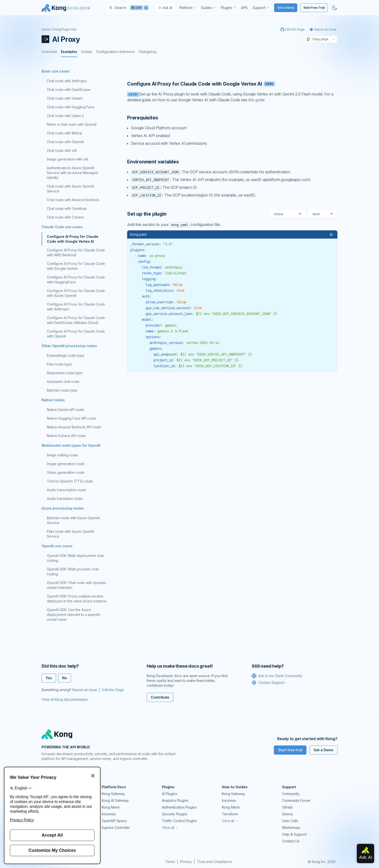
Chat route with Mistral (64, 133)
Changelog (147, 52)
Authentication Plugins (179, 807)
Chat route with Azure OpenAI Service (70, 189)
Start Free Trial (314, 8)
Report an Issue (85, 690)
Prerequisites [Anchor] (142, 118)
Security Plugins (175, 814)
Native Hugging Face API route (71, 418)
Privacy (186, 862)
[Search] (129, 8)
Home (46, 29)
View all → (170, 828)
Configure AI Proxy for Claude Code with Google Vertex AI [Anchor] (201, 84)
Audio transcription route (66, 490)
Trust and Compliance (214, 862)
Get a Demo (286, 8)
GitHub (287, 807)
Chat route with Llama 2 (65, 116)
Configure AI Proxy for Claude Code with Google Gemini (76, 266)
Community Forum (296, 800)
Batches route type (62, 390)
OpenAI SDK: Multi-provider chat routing (73, 572)
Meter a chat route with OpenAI (72, 124)
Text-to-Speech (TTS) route (70, 481)
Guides (87, 52)
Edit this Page (113, 690)
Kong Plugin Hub (65, 29)
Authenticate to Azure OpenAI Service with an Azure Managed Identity (72, 173)
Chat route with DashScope (69, 90)
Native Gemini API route (66, 410)
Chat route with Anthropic (67, 81)
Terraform (230, 814)
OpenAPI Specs (114, 821)
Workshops (291, 828)
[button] (331, 234)
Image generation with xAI (67, 159)
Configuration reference (115, 52)
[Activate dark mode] (335, 8)
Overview (49, 52)
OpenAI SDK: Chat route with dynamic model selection (77, 585)
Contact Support (268, 683)
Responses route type (65, 373)
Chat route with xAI (62, 150)
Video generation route (66, 472)
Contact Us (291, 841)
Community (291, 794)
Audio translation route (65, 499)
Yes (49, 678)
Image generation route (66, 464)
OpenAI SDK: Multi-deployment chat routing (75, 558)
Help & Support (294, 834)
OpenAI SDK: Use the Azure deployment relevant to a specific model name (74, 615)
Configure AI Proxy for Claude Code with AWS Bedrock (76, 252)
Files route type (59, 364)
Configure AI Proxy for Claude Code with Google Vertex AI (73, 239)
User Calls (290, 821)
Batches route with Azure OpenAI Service (73, 520)
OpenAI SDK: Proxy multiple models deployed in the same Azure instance (77, 599)
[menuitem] (188, 8)
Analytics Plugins (175, 800)
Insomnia (109, 814)
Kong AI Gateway (115, 800)
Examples (69, 52)
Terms (170, 862)
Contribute (160, 697)
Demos (288, 814)
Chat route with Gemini (65, 98)
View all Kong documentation (65, 699)
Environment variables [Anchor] (153, 162)
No (65, 678)
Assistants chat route (63, 382)
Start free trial (290, 750)
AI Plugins (170, 794)
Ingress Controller (116, 828)
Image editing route (62, 455)
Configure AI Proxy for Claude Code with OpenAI (76, 334)
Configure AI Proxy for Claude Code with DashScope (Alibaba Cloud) (76, 320)
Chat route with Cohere (65, 217)
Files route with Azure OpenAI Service (70, 534)
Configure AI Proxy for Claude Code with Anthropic (76, 307)
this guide (256, 100)
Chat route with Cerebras (67, 208)
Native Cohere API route (66, 436)
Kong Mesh (111, 807)
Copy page (317, 39)
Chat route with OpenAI (65, 142)
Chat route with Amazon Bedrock (73, 200)
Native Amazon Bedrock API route (74, 427)
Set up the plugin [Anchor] (147, 214)
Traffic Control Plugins (179, 821)
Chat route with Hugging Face (71, 107)
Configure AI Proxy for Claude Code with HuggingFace (76, 280)
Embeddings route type (66, 355)
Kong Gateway (113, 794)
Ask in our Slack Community (277, 676)
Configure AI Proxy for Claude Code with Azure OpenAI (76, 293)
